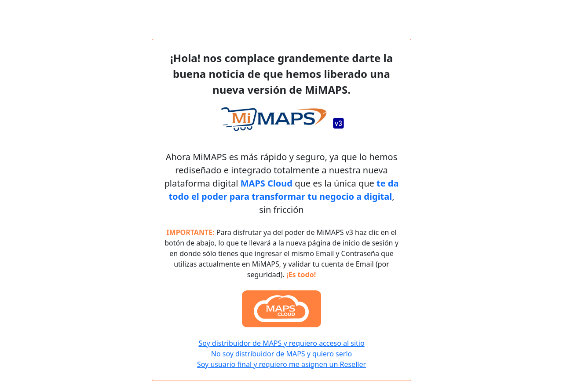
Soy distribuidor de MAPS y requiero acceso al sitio (281, 343)
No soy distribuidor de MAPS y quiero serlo (281, 354)
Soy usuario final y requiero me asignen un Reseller (281, 364)
